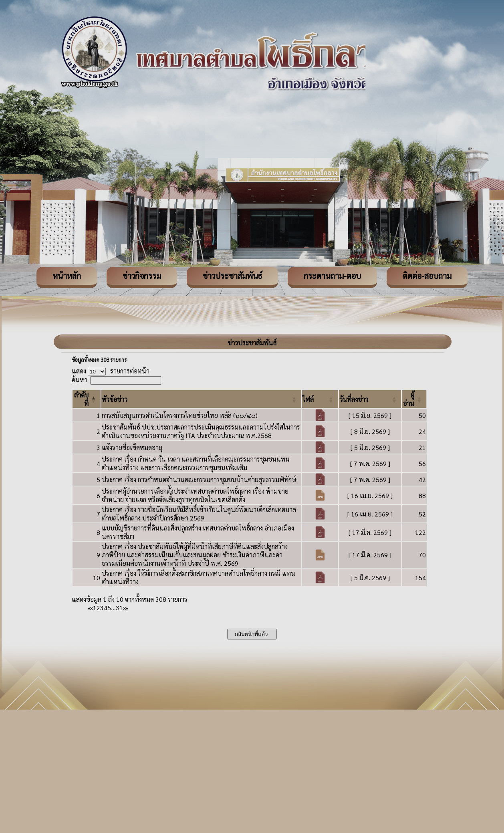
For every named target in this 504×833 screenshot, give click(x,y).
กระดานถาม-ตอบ (332, 276)
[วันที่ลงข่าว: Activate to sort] (370, 399)
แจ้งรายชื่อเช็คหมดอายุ (132, 447)
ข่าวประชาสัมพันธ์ (232, 276)
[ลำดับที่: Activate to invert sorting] (87, 399)
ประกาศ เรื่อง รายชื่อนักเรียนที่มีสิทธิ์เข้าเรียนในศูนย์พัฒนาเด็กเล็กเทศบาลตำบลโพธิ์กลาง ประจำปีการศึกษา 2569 (199, 514)
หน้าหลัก (67, 276)
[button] (115, 399)
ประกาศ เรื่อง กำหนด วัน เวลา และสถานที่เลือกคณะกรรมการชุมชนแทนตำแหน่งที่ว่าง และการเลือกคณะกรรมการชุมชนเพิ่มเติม (196, 463)
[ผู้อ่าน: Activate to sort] (414, 399)
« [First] (89, 608)
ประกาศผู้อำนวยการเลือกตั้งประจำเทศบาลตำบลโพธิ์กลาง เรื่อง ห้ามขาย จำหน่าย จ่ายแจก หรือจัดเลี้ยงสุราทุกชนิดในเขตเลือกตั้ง (195, 495)
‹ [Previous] (92, 608)
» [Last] (127, 608)
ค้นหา (80, 380)
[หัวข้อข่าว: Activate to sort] (201, 399)
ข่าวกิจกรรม (142, 276)
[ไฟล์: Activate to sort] (320, 399)
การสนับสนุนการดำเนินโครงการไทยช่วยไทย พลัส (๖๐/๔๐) (180, 415)
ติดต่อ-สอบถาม (427, 276)
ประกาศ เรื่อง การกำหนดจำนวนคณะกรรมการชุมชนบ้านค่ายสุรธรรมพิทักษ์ (199, 479)
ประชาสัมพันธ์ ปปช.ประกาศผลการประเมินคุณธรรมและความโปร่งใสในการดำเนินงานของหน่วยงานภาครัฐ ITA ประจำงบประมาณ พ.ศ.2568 (201, 431)
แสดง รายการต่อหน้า (111, 371)
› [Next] (124, 608)
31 (119, 608)
